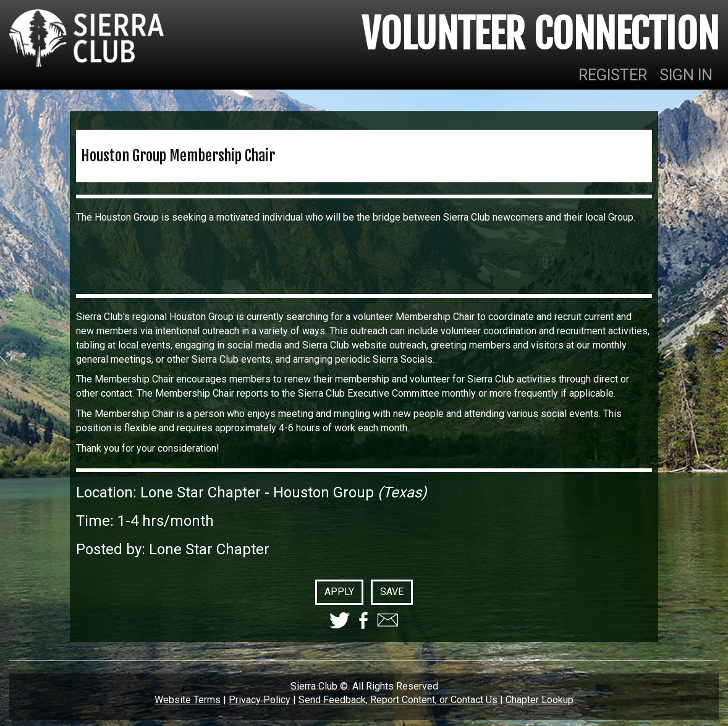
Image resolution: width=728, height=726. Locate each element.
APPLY (339, 592)
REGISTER (613, 75)
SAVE (392, 592)
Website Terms (188, 700)
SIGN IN (686, 75)
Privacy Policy (260, 700)
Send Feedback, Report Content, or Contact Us (398, 700)
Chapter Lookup (540, 700)
